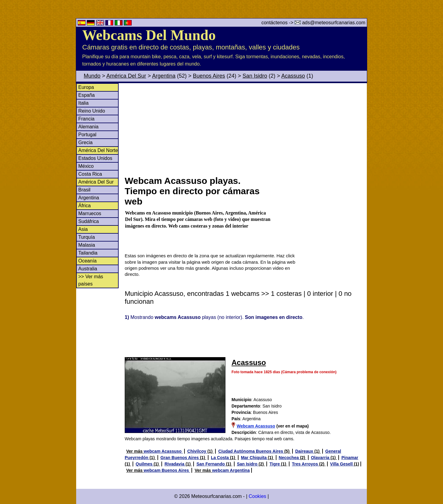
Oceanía (87, 261)
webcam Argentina (231, 470)
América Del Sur (126, 76)
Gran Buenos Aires (180, 458)
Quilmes (145, 464)
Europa (86, 87)
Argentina (164, 76)
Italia (83, 103)
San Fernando (211, 464)
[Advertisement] (245, 129)
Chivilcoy (197, 451)
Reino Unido (92, 111)
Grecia (85, 142)
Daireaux (305, 451)
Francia (86, 119)
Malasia (87, 245)
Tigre (275, 464)
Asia (83, 229)
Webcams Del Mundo (149, 35)
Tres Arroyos (306, 464)
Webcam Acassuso (256, 426)
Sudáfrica (89, 221)
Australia (88, 269)
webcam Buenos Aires (167, 470)
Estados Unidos (95, 158)
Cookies (257, 496)
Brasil (84, 190)
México (86, 166)
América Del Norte (98, 150)
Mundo (92, 76)
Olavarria (321, 458)
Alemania (88, 127)
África (85, 206)
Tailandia (88, 253)
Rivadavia (175, 464)
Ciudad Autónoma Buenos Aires (251, 451)
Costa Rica (90, 174)
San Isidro (255, 76)
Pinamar (350, 458)
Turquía (87, 237)
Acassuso (293, 76)
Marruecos (90, 213)
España (86, 95)
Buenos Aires (209, 76)
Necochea (289, 458)
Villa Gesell (342, 464)
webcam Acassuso (163, 451)
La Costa (220, 458)
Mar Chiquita (254, 458)
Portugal (87, 135)
